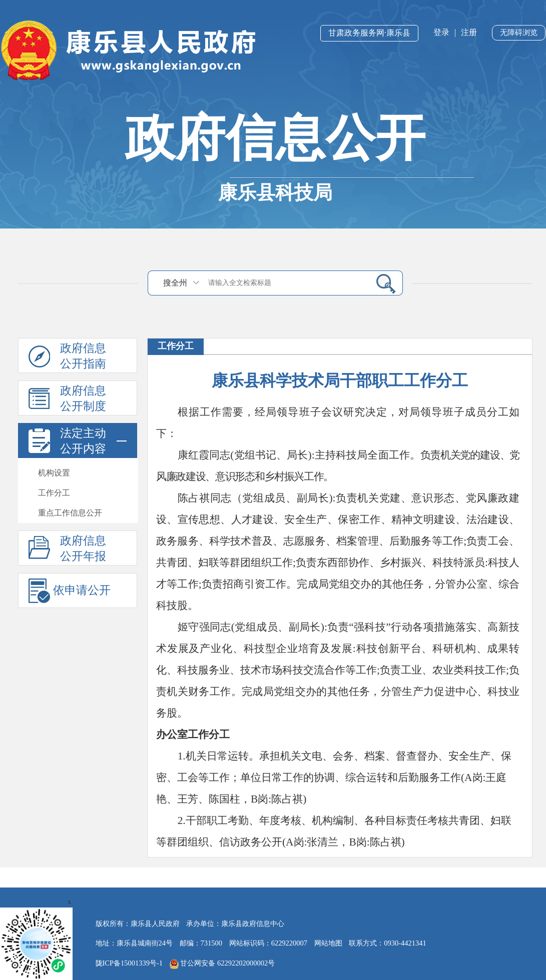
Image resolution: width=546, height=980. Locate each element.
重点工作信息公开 (70, 513)
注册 (469, 32)
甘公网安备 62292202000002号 (222, 964)
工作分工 (54, 493)
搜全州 (175, 283)
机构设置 (54, 473)
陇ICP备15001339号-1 (129, 963)
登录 (441, 32)
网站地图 (328, 943)
